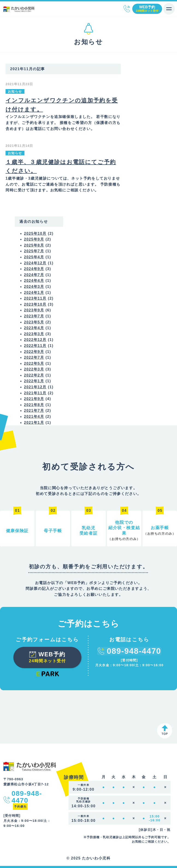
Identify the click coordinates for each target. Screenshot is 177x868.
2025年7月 (34, 251)
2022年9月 (34, 351)
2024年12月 (35, 263)
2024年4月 (34, 280)
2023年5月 (34, 322)
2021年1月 (34, 422)
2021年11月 (35, 393)
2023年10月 (35, 304)
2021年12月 (35, 387)
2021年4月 (34, 416)
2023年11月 (35, 298)
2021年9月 (34, 399)
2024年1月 (34, 292)
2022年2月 (34, 375)
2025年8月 (34, 245)
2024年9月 (34, 268)
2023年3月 (34, 333)
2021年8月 (34, 404)
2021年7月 (34, 410)
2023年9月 (34, 310)
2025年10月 (35, 233)
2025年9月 (34, 239)
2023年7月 (34, 316)
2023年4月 (34, 327)
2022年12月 (35, 339)
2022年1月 (34, 381)
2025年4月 (34, 257)
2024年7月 (34, 274)
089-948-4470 (127, 9)
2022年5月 (34, 363)
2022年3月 (34, 369)
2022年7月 (34, 357)
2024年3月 (34, 286)
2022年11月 (35, 345)
